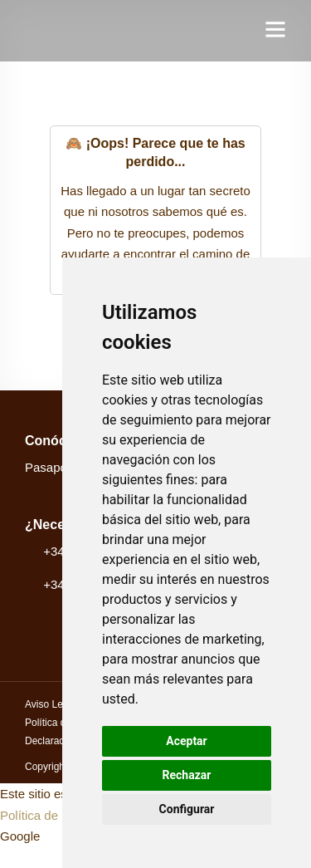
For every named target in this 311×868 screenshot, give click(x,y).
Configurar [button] (187, 809)
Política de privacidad (59, 815)
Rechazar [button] (187, 775)
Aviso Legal (51, 704)
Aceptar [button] (187, 741)
